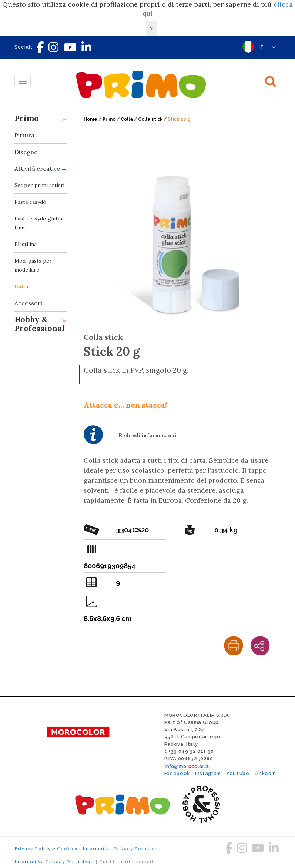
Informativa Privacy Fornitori (120, 849)
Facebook (177, 773)
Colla (21, 286)
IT (267, 47)
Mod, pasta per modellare (33, 265)
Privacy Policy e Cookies (46, 849)
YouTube (238, 773)
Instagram (208, 773)
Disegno (41, 152)
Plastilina (26, 244)
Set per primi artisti (39, 185)
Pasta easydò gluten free (39, 223)
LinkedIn (265, 773)
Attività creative (41, 169)
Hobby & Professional (41, 322)
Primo (41, 119)
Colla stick (150, 119)
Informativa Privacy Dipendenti (54, 862)
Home (90, 119)
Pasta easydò (30, 202)
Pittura (41, 135)
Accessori (41, 303)
